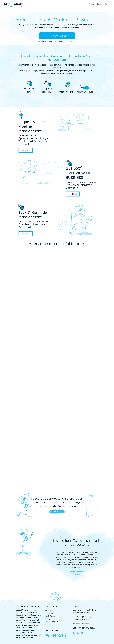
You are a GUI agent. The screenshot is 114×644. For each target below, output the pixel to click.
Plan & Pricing (50, 616)
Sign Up (108, 4)
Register (57, 511)
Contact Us (49, 613)
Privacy (47, 619)
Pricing (91, 4)
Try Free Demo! (57, 36)
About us (48, 610)
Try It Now (26, 150)
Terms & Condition (51, 622)
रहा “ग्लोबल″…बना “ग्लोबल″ (81, 624)
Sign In (99, 4)
